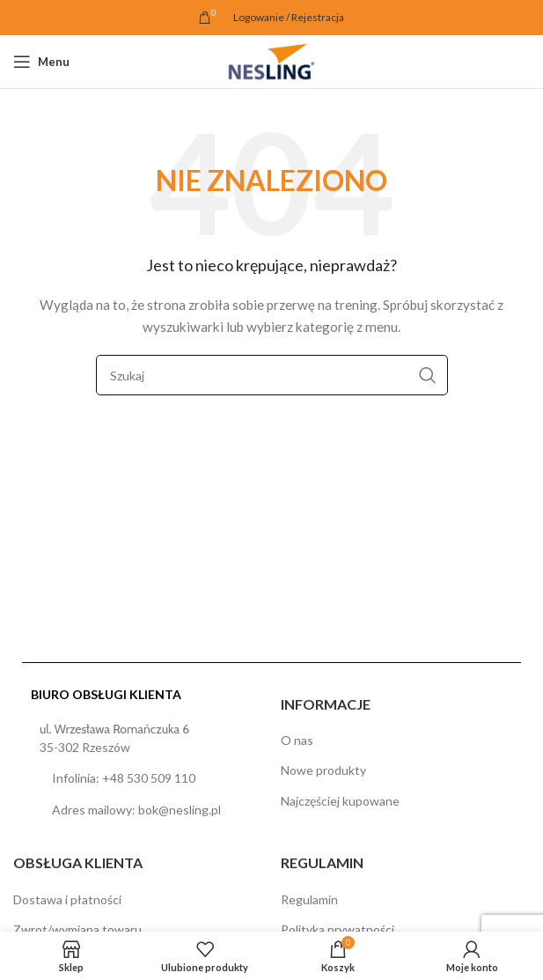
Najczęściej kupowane (340, 801)
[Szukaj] (272, 375)
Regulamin (309, 899)
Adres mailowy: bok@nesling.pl (136, 810)
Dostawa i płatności (67, 899)
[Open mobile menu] (41, 62)
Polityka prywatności (338, 929)
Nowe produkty (323, 770)
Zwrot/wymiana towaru (77, 929)
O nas (297, 740)
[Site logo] (271, 60)
